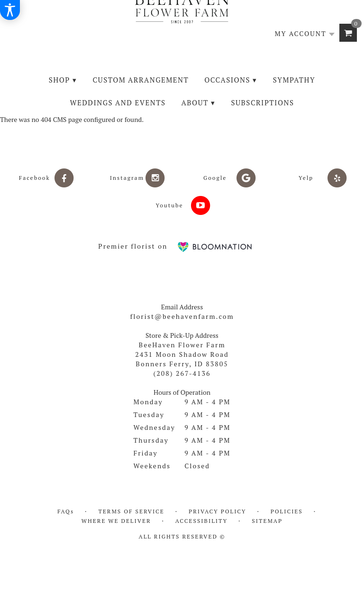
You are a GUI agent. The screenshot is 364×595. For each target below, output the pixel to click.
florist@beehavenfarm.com (182, 316)
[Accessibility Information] (10, 10)
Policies (287, 511)
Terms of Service (131, 511)
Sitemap (267, 521)
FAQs (66, 511)
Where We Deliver (116, 521)
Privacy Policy (217, 511)
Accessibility (201, 521)
